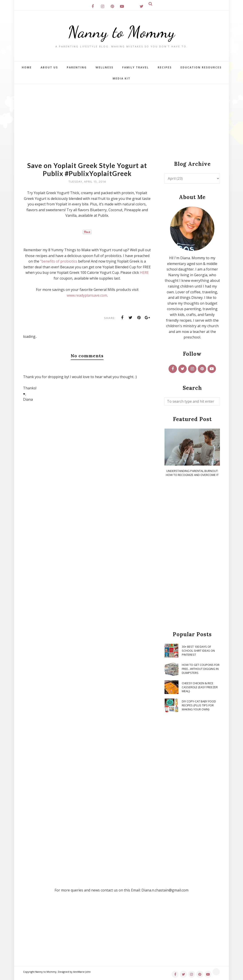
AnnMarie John (82, 972)
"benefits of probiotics (59, 261)
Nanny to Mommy (121, 32)
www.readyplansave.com (87, 295)
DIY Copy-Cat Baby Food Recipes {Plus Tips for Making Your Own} (199, 705)
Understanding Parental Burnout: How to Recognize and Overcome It (192, 473)
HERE (144, 273)
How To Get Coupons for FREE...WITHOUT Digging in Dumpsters (201, 669)
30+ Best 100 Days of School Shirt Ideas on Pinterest (198, 651)
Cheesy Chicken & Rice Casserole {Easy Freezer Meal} (200, 687)
